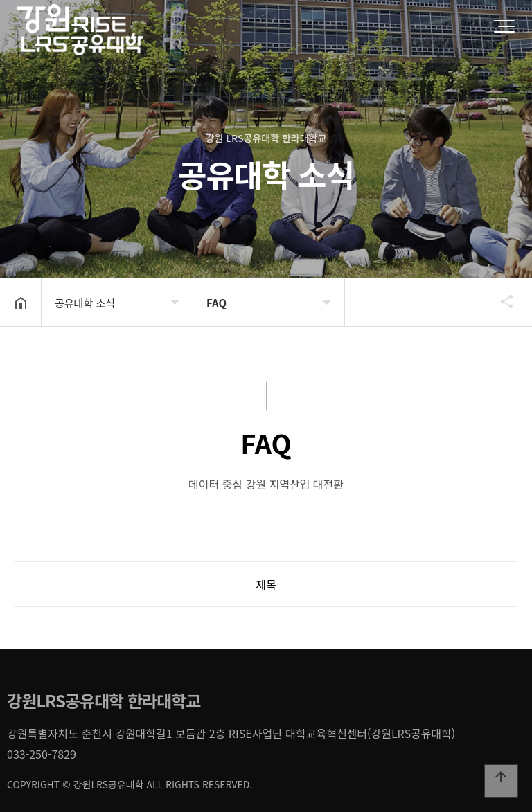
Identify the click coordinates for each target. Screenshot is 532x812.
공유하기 (500, 301)
